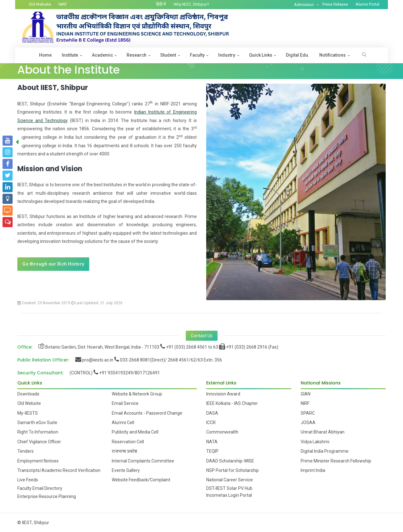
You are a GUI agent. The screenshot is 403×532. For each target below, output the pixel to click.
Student (168, 55)
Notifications (332, 55)
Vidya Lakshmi (315, 442)
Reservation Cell (128, 442)
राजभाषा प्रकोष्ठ (124, 451)
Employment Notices (38, 461)
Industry (227, 55)
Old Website (40, 4)
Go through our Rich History (53, 264)
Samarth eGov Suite (37, 423)
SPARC (308, 413)
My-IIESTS (28, 413)
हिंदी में (161, 4)
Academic (102, 55)
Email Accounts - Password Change (147, 413)
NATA (212, 442)
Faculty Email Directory (40, 488)
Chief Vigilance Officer (39, 442)
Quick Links (261, 55)
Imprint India (313, 470)
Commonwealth (222, 432)
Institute (70, 55)
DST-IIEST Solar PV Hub (229, 488)
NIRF (63, 4)
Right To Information (38, 432)
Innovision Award (223, 394)
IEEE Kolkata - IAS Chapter (232, 403)
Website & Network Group (137, 394)
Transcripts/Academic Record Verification (59, 470)
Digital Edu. (298, 55)
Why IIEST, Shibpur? (191, 4)
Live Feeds (28, 480)
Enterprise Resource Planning (47, 496)
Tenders (26, 451)
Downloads (28, 394)
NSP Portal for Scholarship (233, 470)
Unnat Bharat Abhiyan (323, 432)
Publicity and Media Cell (135, 432)
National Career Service (230, 480)
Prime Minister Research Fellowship (336, 461)
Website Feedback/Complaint (141, 480)
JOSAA (308, 423)
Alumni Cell (123, 423)
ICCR (211, 423)
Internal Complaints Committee (143, 461)
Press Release (335, 4)
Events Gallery (126, 470)
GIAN (306, 394)
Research (136, 55)
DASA (212, 413)
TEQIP (212, 451)
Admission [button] (304, 5)
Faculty (197, 55)
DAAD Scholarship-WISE (230, 461)
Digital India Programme (325, 451)
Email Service (125, 403)
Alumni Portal (367, 4)
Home (45, 55)
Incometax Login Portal (229, 495)
